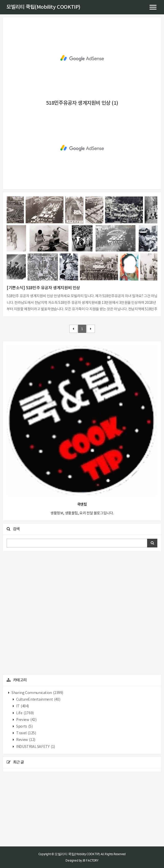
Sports (24, 727)
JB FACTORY (91, 860)
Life (25, 713)
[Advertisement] (82, 58)
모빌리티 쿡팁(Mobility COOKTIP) (43, 7)
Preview (26, 720)
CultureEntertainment (38, 700)
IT (22, 706)
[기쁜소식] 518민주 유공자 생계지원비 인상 (43, 288)
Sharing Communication (37, 693)
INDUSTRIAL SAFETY (35, 747)
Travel (26, 733)
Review (25, 740)
